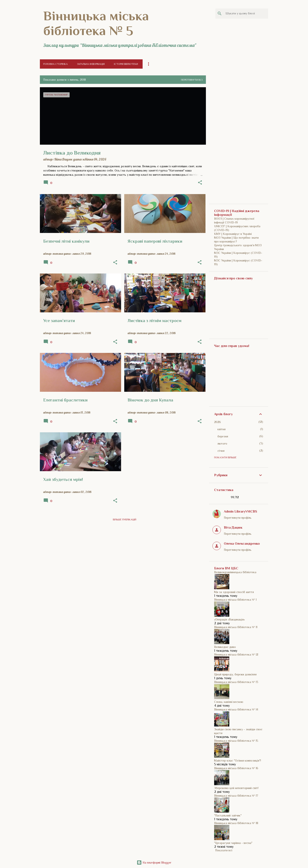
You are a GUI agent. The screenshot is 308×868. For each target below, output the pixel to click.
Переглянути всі (192, 80)
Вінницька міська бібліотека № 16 (236, 768)
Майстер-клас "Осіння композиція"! (238, 761)
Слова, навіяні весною (229, 702)
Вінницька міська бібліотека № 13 (236, 682)
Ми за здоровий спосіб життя (234, 592)
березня (223, 436)
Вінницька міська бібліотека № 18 (236, 823)
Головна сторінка (55, 64)
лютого (222, 444)
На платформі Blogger (154, 863)
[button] (200, 183)
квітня (222, 429)
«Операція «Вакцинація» (229, 619)
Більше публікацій (125, 520)
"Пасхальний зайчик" (228, 815)
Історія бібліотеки (126, 64)
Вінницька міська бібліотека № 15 (236, 741)
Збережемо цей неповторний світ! (236, 788)
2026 (217, 422)
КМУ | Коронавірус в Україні (233, 234)
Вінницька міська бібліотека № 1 (235, 600)
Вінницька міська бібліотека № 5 (96, 23)
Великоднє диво (225, 647)
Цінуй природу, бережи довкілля (235, 674)
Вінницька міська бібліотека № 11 (236, 627)
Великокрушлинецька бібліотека (235, 572)
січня (221, 451)
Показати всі (224, 850)
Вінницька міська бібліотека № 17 (236, 796)
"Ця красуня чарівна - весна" (233, 843)
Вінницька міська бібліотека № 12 (236, 654)
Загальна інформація (91, 64)
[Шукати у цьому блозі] (246, 14)
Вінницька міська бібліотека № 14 (236, 709)
